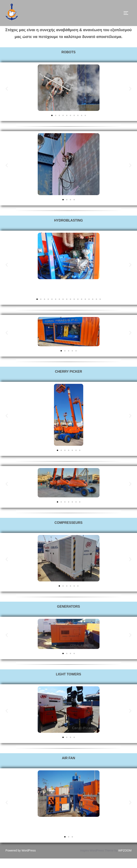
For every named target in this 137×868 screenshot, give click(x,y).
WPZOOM (125, 860)
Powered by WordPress (21, 860)
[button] (7, 98)
